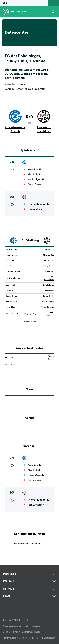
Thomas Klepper (37, 204)
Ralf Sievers (49, 291)
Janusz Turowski (48, 307)
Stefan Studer (49, 296)
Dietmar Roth (49, 271)
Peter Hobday (48, 261)
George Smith (37, 89)
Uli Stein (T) (49, 250)
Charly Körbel (49, 266)
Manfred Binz (49, 255)
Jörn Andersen (36, 209)
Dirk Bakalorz (49, 285)
